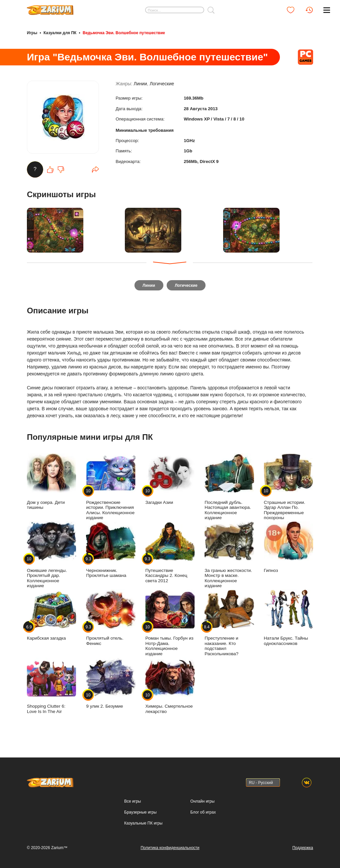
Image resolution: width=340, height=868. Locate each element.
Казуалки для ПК (60, 33)
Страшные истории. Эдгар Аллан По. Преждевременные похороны (289, 488)
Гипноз (289, 549)
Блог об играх (203, 812)
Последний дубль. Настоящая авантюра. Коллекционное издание (229, 488)
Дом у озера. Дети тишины (51, 483)
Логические (162, 87)
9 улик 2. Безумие (111, 684)
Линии (140, 87)
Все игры (132, 801)
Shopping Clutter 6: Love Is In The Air (51, 687)
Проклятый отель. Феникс (111, 619)
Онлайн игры (202, 801)
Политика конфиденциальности (170, 848)
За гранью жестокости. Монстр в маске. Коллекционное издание (229, 556)
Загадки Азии (170, 480)
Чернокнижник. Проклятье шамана (111, 551)
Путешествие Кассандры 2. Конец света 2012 (170, 553)
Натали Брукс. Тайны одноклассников (289, 619)
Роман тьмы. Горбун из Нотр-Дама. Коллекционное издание (170, 624)
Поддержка (303, 848)
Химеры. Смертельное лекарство (170, 687)
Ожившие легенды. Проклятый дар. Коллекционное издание (51, 556)
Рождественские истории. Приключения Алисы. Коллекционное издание (111, 488)
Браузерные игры (140, 812)
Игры (32, 33)
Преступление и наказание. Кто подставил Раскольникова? (229, 624)
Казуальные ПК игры (143, 823)
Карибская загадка (51, 616)
